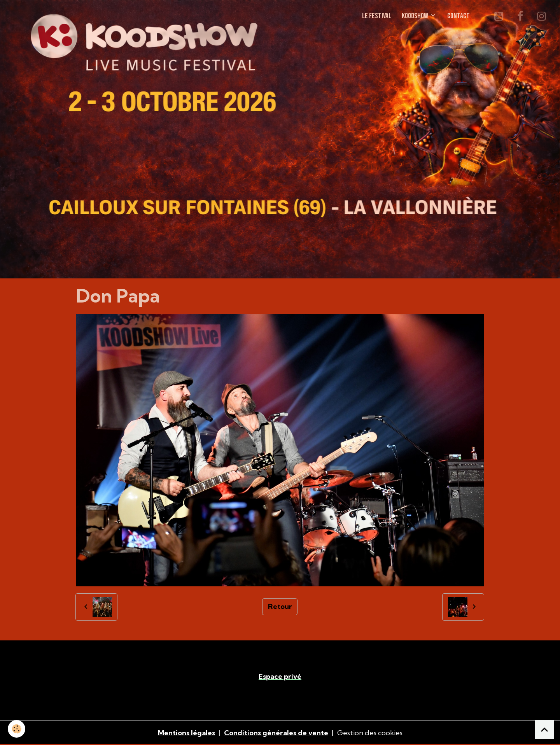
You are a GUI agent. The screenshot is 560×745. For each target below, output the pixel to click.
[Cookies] (17, 729)
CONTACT (458, 16)
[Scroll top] (544, 729)
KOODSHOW (416, 16)
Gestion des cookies (370, 733)
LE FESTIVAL (377, 16)
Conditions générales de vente (276, 733)
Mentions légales (186, 733)
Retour (280, 606)
